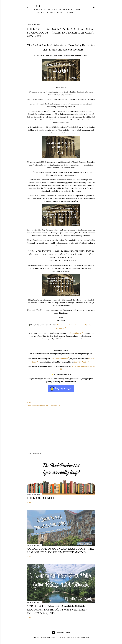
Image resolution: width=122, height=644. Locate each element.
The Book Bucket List (43, 498)
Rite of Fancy (47, 13)
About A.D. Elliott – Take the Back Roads (54, 9)
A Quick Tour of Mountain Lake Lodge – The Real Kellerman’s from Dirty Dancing (60, 550)
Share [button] (29, 402)
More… (79, 9)
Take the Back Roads (60, 359)
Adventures (36, 406)
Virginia (57, 406)
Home (38, 6)
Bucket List (44, 406)
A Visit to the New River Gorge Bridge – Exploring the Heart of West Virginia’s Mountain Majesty (57, 609)
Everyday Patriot (64, 13)
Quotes (51, 406)
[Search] (94, 7)
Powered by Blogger (61, 633)
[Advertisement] (61, 430)
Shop (36, 13)
